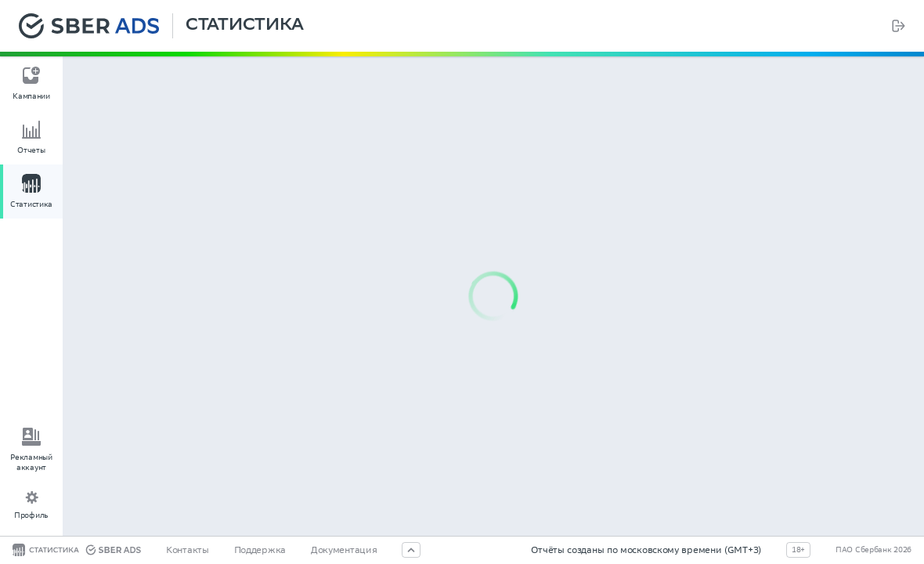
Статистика (245, 26)
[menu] (31, 141)
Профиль (31, 515)
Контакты (188, 550)
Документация (344, 550)
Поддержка (260, 550)
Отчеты (31, 150)
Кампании (31, 96)
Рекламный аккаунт (31, 462)
